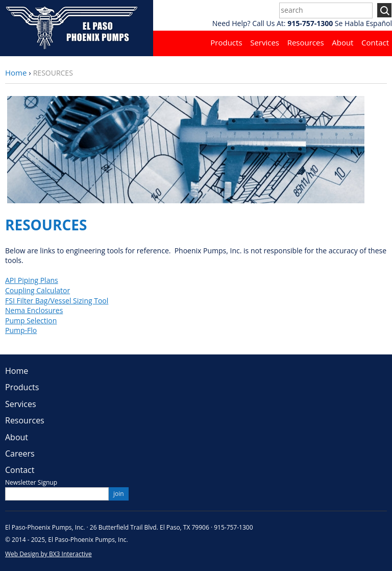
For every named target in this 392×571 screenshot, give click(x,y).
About (342, 42)
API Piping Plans (32, 280)
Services (265, 42)
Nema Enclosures (34, 310)
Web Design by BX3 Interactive (48, 554)
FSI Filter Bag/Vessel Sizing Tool (57, 301)
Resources (306, 42)
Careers (20, 454)
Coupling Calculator (38, 290)
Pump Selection (31, 320)
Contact (375, 42)
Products (226, 42)
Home (16, 73)
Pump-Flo (21, 330)
